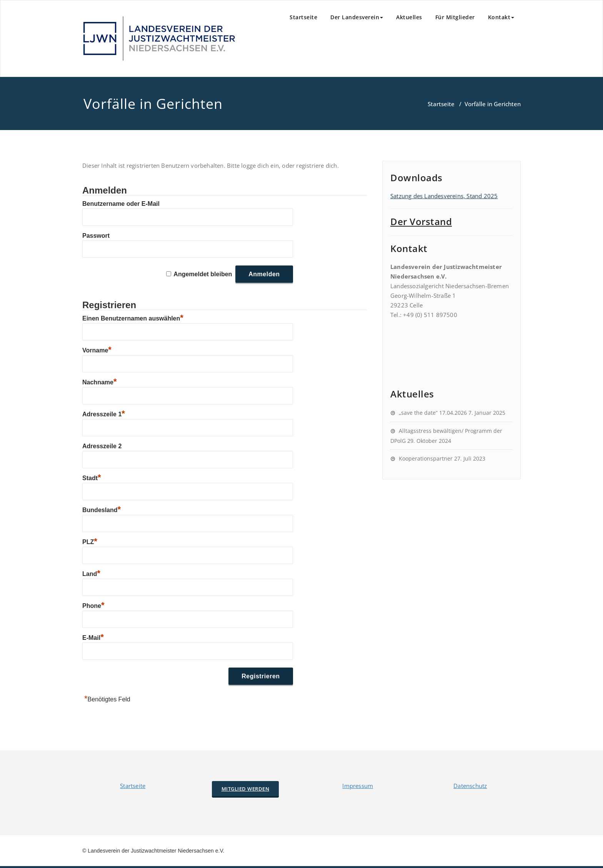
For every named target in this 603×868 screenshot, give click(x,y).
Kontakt (501, 17)
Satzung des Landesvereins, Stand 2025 (444, 196)
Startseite (303, 17)
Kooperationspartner (426, 458)
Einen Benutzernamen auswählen (133, 318)
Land (91, 574)
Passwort (96, 236)
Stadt (92, 478)
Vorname (97, 350)
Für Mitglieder (455, 17)
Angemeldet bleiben (203, 274)
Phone (93, 606)
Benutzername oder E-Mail (121, 204)
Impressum (358, 786)
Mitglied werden (246, 789)
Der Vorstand (421, 221)
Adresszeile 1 (104, 414)
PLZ (90, 542)
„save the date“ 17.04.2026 (433, 413)
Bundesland (102, 510)
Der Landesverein (357, 17)
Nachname (99, 382)
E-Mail (93, 638)
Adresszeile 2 (102, 446)
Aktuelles (409, 17)
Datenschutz (470, 786)
